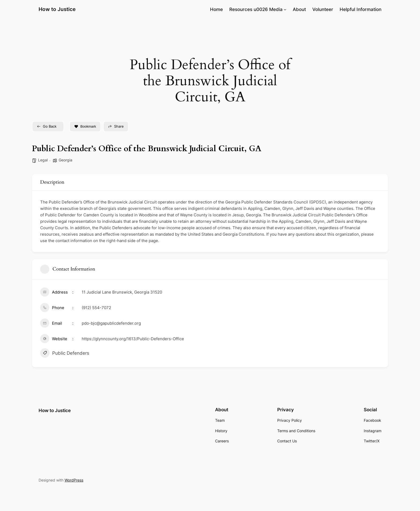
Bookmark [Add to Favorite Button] (85, 126)
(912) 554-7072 (96, 308)
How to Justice (57, 9)
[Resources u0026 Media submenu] (285, 9)
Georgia (65, 160)
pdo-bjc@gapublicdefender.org (111, 323)
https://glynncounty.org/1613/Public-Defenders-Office (133, 339)
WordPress (74, 480)
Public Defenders (65, 354)
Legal (43, 160)
